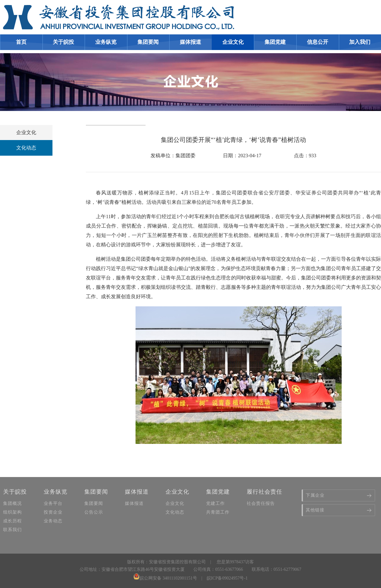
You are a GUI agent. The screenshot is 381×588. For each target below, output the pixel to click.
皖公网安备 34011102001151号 (165, 578)
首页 (21, 42)
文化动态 (26, 148)
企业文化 (26, 132)
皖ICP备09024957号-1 (227, 578)
